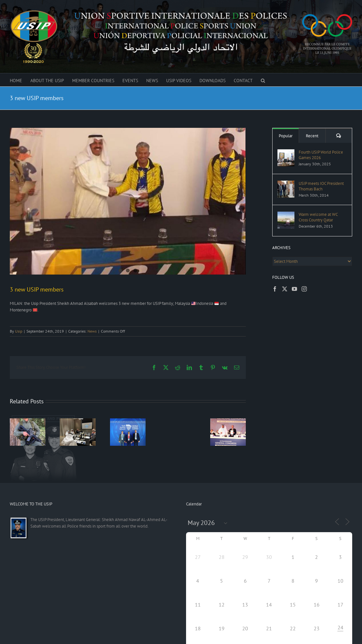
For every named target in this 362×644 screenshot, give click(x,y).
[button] (263, 80)
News (92, 330)
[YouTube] (294, 289)
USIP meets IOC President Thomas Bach (321, 186)
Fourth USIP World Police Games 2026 (321, 155)
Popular (286, 136)
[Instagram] (304, 289)
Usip (19, 330)
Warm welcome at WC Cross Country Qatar (318, 217)
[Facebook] (275, 289)
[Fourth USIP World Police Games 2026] (286, 152)
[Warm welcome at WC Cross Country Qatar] (286, 215)
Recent (312, 136)
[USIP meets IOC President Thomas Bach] (286, 184)
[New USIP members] (128, 201)
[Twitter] (285, 289)
